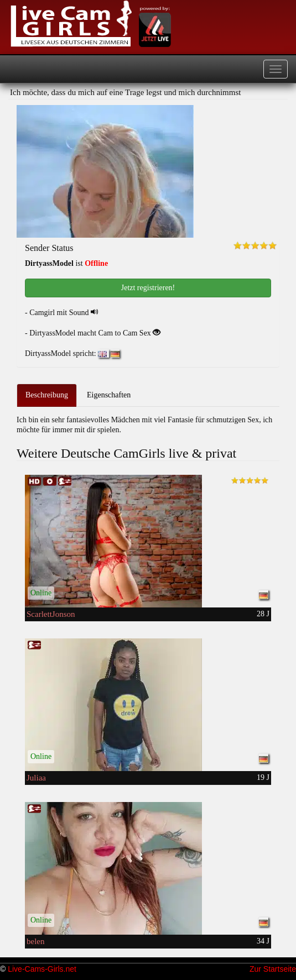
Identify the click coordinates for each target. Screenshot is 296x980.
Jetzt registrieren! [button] (148, 288)
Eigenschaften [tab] (109, 395)
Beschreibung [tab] (47, 395)
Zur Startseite (273, 969)
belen (35, 941)
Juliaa (36, 778)
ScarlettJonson (51, 614)
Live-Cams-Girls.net (42, 969)
